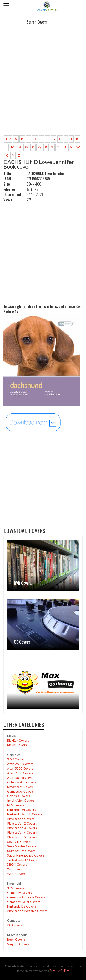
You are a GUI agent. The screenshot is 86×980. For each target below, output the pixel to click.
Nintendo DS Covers (22, 906)
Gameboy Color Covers (24, 902)
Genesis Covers (19, 796)
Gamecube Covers (20, 791)
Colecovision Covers (22, 782)
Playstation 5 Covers (22, 837)
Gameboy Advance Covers (26, 897)
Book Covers (16, 939)
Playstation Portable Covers (27, 911)
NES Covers (16, 805)
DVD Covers (23, 583)
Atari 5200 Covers (20, 768)
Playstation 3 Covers (22, 828)
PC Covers (15, 925)
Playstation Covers (21, 819)
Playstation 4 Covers (22, 832)
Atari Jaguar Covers (21, 778)
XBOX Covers (17, 864)
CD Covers (22, 642)
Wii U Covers (16, 874)
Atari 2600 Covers (20, 764)
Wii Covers (15, 869)
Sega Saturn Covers (21, 851)
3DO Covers (16, 759)
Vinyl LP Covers (18, 944)
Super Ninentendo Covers (26, 855)
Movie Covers (17, 745)
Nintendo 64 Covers (22, 810)
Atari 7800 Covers (20, 773)
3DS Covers (16, 888)
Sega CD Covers (19, 842)
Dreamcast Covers (20, 787)
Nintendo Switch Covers (25, 814)
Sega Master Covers (22, 846)
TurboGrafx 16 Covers (23, 860)
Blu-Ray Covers (18, 740)
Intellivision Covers (21, 800)
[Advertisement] (43, 87)
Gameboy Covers (19, 893)
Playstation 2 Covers (22, 823)
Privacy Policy (59, 971)
